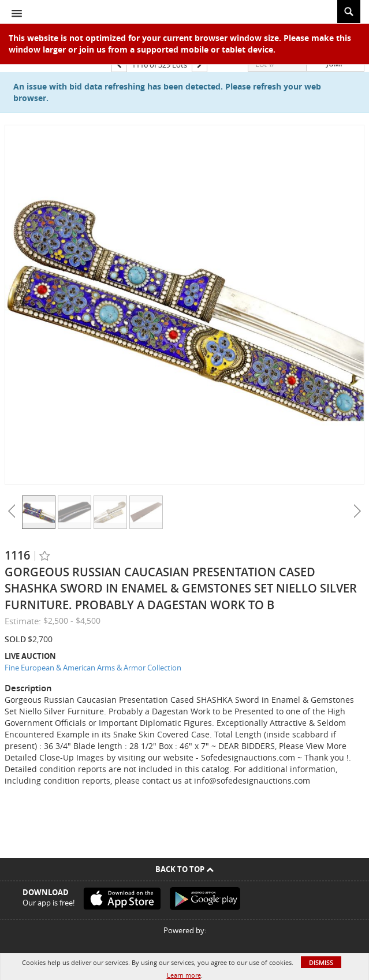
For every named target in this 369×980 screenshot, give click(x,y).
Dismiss (321, 962)
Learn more (184, 975)
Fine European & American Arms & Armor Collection (93, 668)
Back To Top (184, 869)
